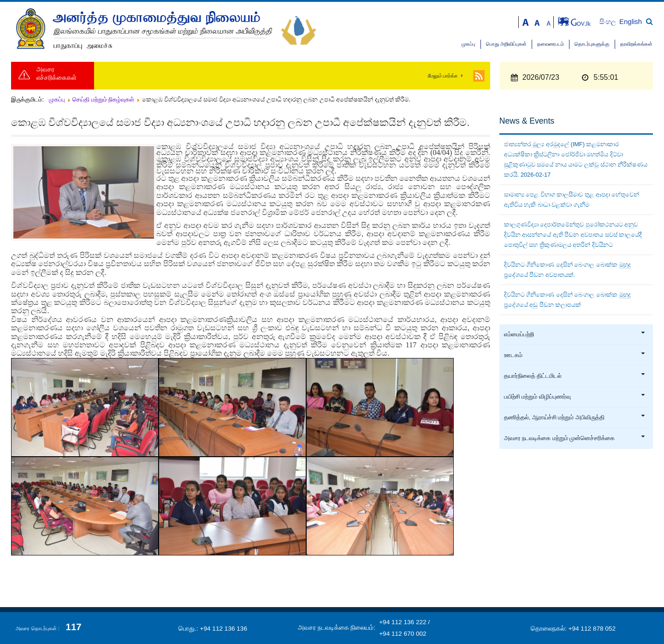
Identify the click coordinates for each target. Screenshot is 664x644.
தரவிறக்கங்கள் (636, 44)
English (631, 21)
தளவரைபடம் (551, 44)
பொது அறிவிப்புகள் (506, 44)
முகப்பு (468, 44)
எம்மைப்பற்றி (575, 334)
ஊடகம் (575, 355)
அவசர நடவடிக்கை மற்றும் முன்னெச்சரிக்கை (575, 438)
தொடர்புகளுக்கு (592, 44)
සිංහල (608, 22)
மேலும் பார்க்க (442, 76)
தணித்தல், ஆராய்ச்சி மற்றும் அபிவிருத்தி (575, 417)
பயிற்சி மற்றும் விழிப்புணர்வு (575, 397)
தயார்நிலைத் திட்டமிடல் (575, 376)
